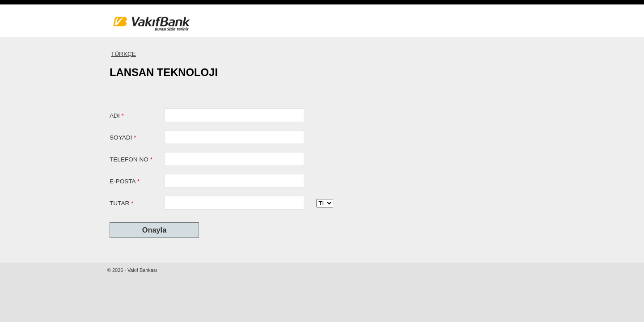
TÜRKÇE (123, 54)
